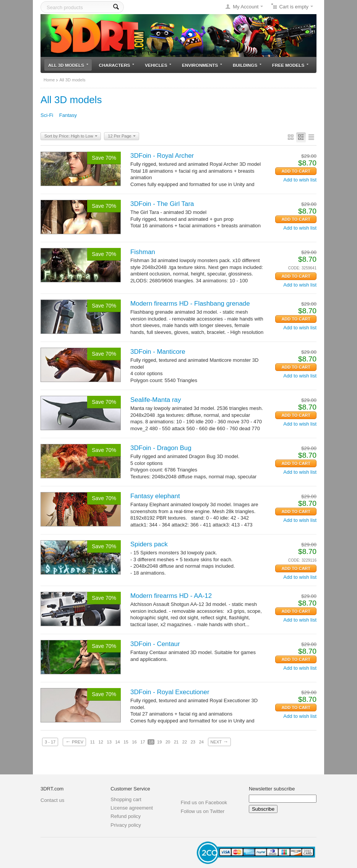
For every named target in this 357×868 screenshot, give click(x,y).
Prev (74, 742)
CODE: (294, 268)
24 (201, 742)
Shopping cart (126, 799)
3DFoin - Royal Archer (162, 156)
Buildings (247, 65)
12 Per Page (122, 136)
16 (134, 742)
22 (185, 742)
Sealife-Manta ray (156, 400)
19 (159, 742)
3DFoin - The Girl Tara (162, 204)
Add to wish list (300, 180)
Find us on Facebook (204, 802)
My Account (246, 7)
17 (143, 742)
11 (92, 742)
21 (176, 742)
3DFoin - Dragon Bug (161, 448)
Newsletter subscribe (272, 789)
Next (219, 742)
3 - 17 (50, 742)
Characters (117, 65)
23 (193, 742)
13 (109, 742)
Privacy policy (126, 825)
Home (49, 80)
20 (168, 742)
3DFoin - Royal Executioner (170, 692)
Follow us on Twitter (203, 811)
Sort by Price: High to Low (71, 136)
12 (101, 742)
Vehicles (158, 65)
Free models (290, 65)
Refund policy (126, 816)
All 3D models (68, 65)
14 (117, 742)
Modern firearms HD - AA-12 (171, 596)
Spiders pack (149, 544)
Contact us (52, 800)
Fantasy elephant (155, 496)
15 (126, 742)
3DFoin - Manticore (158, 352)
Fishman (143, 252)
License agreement (132, 808)
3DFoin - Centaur (155, 644)
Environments (202, 65)
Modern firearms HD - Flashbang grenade (190, 304)
